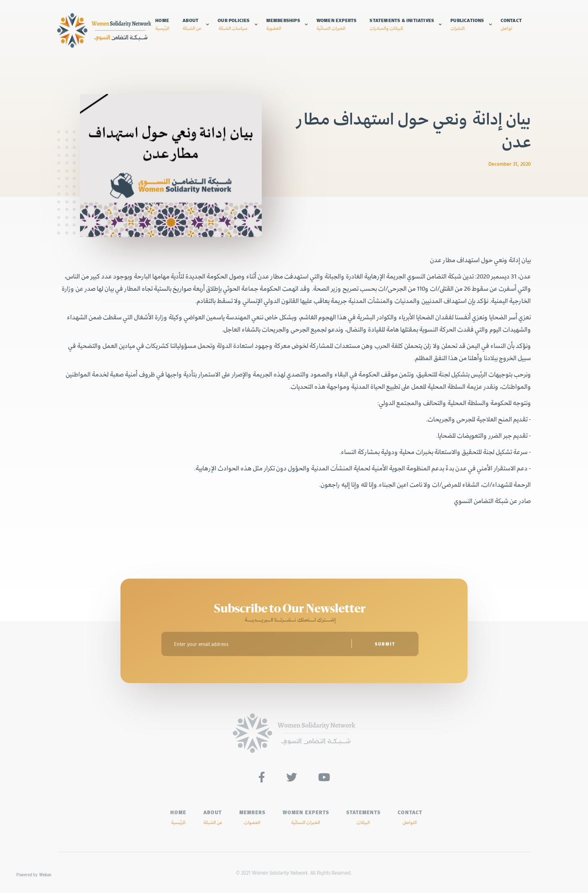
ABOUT (213, 817)
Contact (511, 24)
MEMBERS (252, 817)
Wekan (45, 875)
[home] (104, 30)
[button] (196, 24)
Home (162, 24)
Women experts (337, 24)
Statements (363, 817)
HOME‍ (178, 817)
